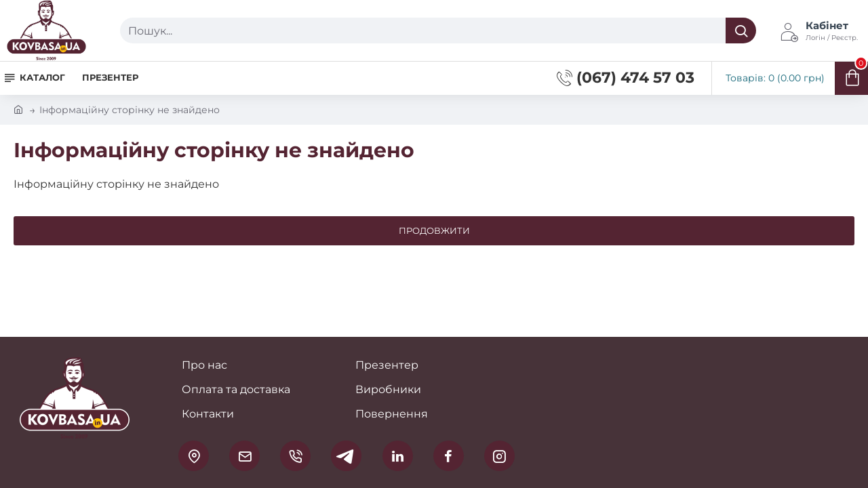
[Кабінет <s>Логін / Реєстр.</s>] (819, 30)
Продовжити (434, 230)
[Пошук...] (741, 30)
